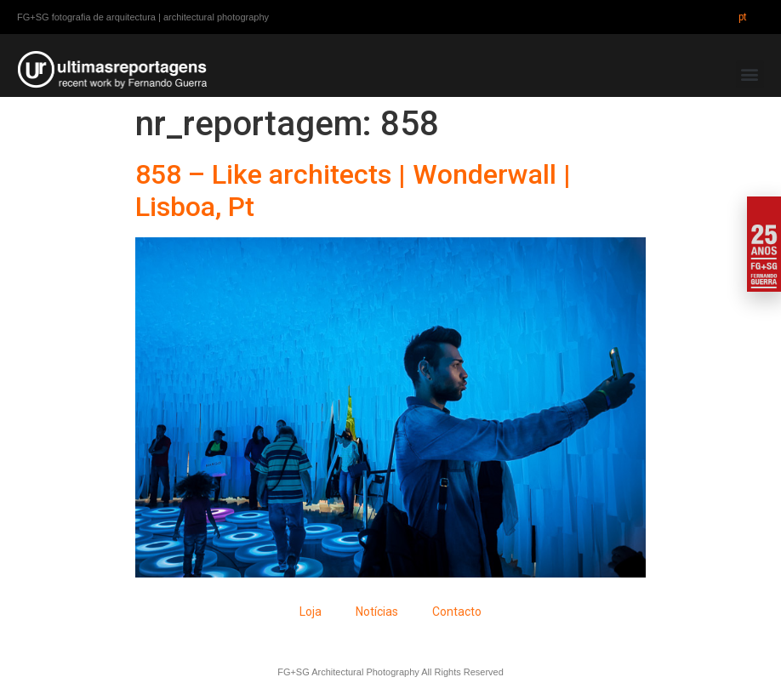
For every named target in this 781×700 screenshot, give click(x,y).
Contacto (457, 612)
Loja (311, 612)
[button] (750, 74)
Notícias (377, 612)
